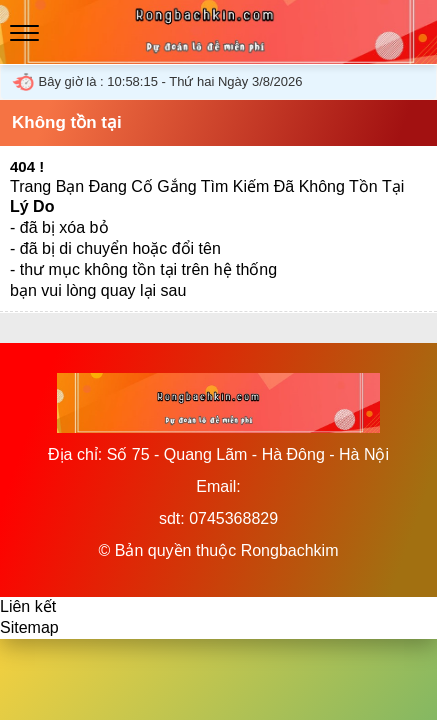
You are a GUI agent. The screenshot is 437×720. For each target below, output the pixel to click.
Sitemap (29, 627)
